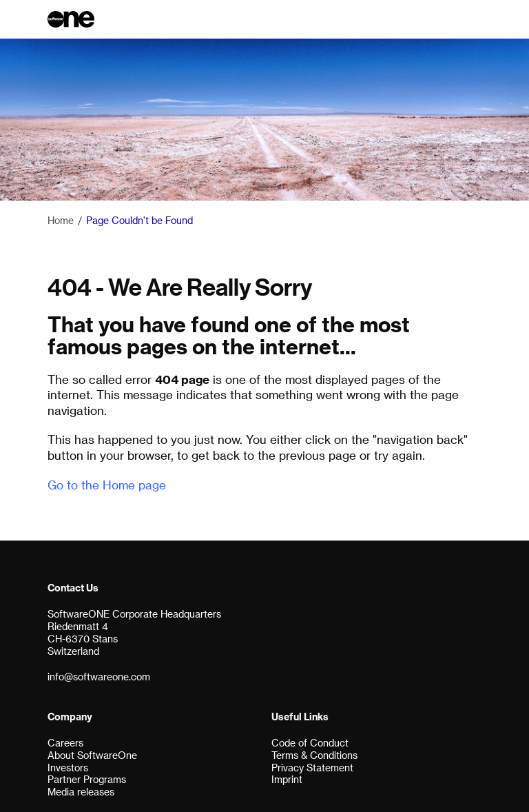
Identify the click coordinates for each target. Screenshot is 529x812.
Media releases (81, 792)
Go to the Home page (107, 485)
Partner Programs (87, 779)
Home (61, 220)
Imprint (287, 779)
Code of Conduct (310, 743)
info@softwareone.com (99, 677)
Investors (68, 768)
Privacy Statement (312, 768)
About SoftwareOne (92, 755)
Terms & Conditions (314, 755)
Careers (65, 743)
